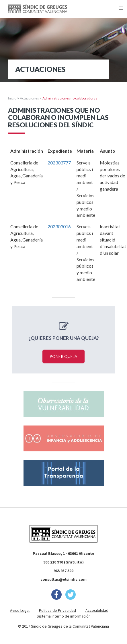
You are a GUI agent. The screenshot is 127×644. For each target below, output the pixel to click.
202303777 (59, 163)
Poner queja (63, 356)
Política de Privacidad (57, 610)
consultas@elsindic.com (63, 579)
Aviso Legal (20, 610)
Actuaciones (29, 98)
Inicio (12, 98)
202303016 (59, 226)
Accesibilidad (97, 610)
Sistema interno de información (64, 616)
